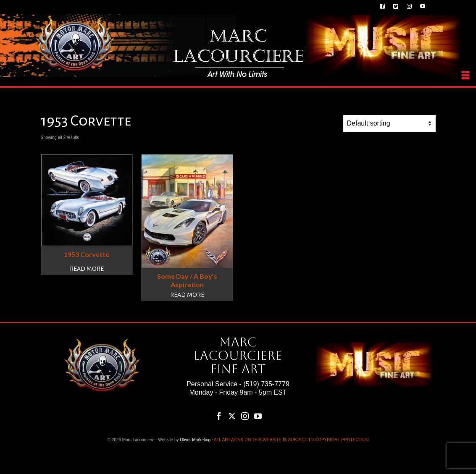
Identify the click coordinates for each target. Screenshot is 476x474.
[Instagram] (245, 416)
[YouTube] (258, 416)
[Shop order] (389, 123)
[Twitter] (232, 416)
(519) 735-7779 (266, 384)
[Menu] (465, 76)
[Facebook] (219, 416)
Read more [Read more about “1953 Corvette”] (87, 269)
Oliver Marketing (195, 440)
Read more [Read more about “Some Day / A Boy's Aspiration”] (187, 295)
